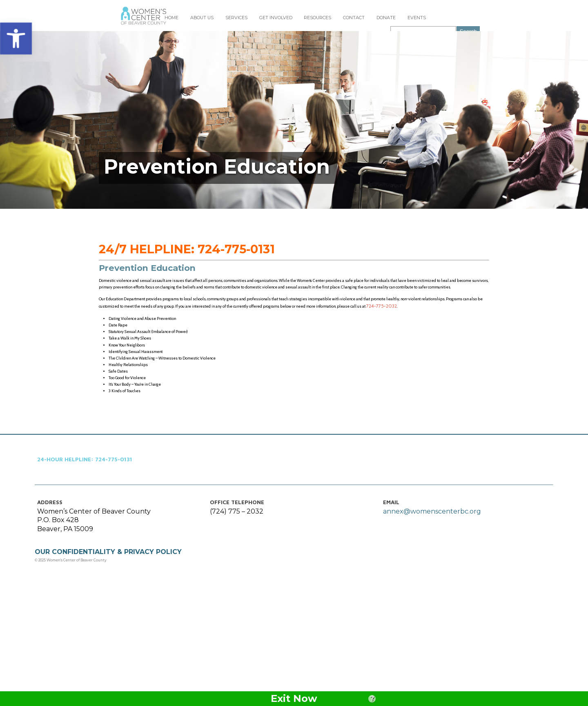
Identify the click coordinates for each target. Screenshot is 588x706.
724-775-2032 (263, 377)
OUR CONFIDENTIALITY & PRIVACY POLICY (115, 653)
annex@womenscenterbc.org (430, 611)
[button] (16, 38)
